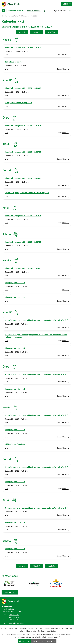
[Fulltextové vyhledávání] (63, 10)
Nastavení (51, 641)
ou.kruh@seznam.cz (17, 623)
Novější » (51, 32)
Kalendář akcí (13, 16)
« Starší (22, 32)
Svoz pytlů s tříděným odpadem (19, 103)
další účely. (52, 631)
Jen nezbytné (38, 641)
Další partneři (10, 592)
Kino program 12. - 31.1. (15, 283)
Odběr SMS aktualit (16, 11)
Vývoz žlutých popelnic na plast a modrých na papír (27, 193)
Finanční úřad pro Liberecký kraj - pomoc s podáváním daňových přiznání (36, 320)
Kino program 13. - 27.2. (15, 297)
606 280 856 (14, 617)
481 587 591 (14, 615)
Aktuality (66, 54)
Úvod (4, 16)
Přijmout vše (24, 641)
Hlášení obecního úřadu (15, 444)
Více (7, 54)
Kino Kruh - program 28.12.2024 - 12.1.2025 (23, 47)
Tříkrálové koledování (15, 62)
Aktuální (36, 32)
